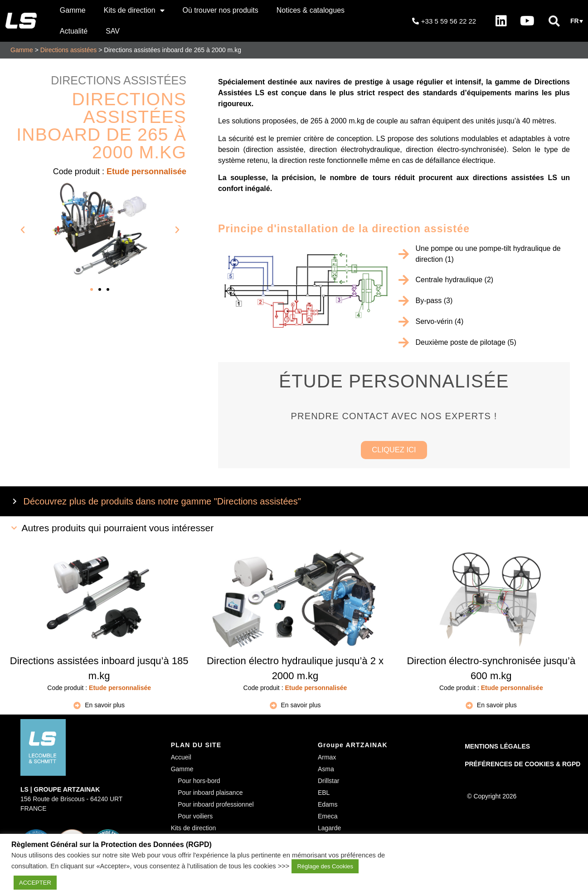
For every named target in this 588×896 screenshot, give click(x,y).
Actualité (74, 31)
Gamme (73, 10)
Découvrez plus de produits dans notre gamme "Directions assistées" (162, 503)
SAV (113, 31)
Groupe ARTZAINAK (353, 747)
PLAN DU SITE (196, 747)
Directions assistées (69, 50)
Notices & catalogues (311, 10)
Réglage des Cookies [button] (325, 866)
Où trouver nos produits (221, 10)
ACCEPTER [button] (35, 883)
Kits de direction (134, 10)
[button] (554, 21)
